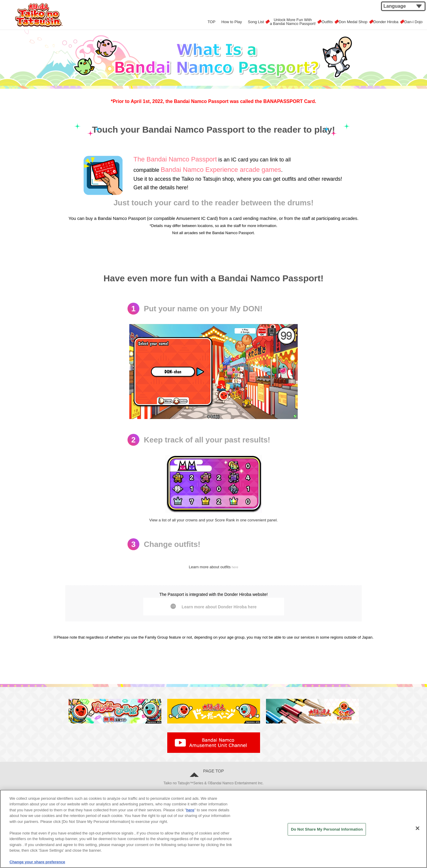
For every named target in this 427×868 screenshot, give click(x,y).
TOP (186, 20)
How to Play (209, 20)
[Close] (418, 828)
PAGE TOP (216, 775)
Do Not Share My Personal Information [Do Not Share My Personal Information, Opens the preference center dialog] (327, 829)
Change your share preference (37, 862)
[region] (213, 829)
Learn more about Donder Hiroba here (219, 608)
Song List (237, 20)
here (235, 567)
